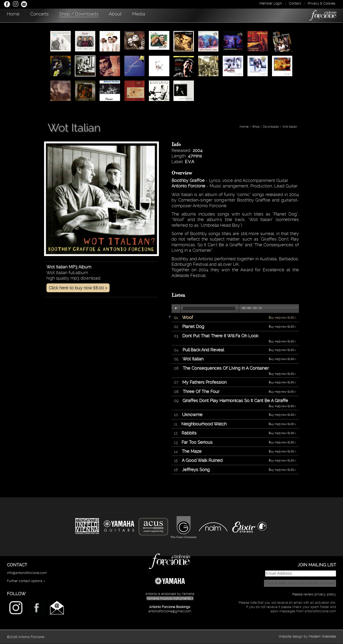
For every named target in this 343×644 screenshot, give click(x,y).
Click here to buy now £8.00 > (78, 288)
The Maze (192, 451)
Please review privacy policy (314, 594)
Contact (295, 3)
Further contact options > (26, 581)
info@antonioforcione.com (27, 573)
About (137, 15)
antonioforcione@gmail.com (170, 611)
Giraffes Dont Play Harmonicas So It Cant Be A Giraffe (235, 401)
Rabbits (189, 433)
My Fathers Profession (204, 382)
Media (166, 15)
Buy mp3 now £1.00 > (282, 318)
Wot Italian (290, 127)
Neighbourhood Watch (204, 424)
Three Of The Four (201, 392)
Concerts (48, 15)
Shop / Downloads (94, 15)
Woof (187, 318)
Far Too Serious (197, 442)
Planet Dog (193, 327)
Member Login (271, 3)
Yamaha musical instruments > (170, 599)
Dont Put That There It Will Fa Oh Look (220, 336)
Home (16, 15)
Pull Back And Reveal (203, 350)
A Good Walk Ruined (202, 460)
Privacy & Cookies (322, 3)
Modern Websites (322, 637)
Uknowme (192, 415)
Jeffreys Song (196, 470)
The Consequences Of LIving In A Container (226, 368)
